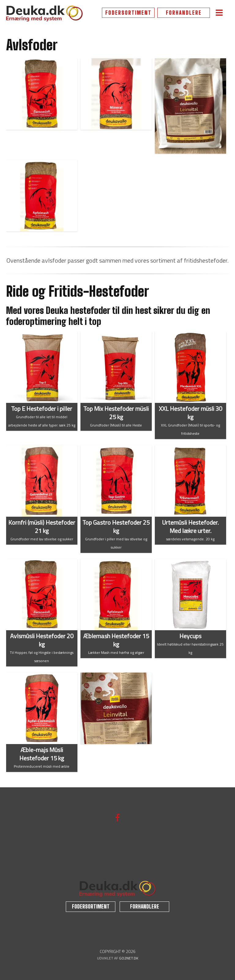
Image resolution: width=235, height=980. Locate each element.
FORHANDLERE (184, 13)
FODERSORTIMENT (128, 13)
